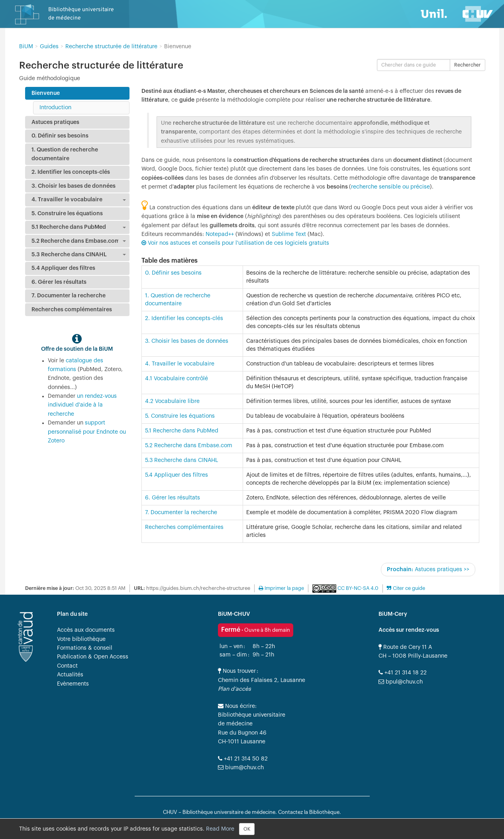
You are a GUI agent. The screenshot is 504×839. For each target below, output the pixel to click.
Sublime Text (289, 234)
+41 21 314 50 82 (243, 759)
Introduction (55, 108)
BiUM (26, 47)
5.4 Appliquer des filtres (176, 475)
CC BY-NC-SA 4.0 (357, 588)
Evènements (73, 684)
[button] (406, 588)
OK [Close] (247, 829)
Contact (67, 666)
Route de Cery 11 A (405, 647)
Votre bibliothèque (81, 639)
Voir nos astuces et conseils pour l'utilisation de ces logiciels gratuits (238, 243)
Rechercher (468, 65)
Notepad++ (220, 234)
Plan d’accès (234, 689)
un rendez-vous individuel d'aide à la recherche (82, 405)
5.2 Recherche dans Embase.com (189, 446)
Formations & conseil (85, 648)
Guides (49, 47)
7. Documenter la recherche (181, 513)
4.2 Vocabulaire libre (172, 401)
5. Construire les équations (180, 416)
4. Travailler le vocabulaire (180, 364)
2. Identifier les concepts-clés (184, 318)
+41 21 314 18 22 (403, 673)
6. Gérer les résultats (173, 498)
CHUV (170, 812)
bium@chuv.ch (241, 768)
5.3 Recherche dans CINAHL (181, 460)
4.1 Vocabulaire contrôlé (176, 379)
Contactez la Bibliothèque (309, 812)
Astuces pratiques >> (428, 569)
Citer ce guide (408, 588)
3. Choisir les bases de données (187, 341)
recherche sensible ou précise (390, 187)
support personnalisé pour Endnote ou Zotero (87, 432)
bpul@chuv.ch (401, 682)
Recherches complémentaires (184, 527)
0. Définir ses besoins (173, 273)
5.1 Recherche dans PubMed (182, 431)
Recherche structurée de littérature (111, 47)
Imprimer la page (281, 588)
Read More (220, 829)
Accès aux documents (86, 630)
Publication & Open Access (93, 657)
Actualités (70, 675)
